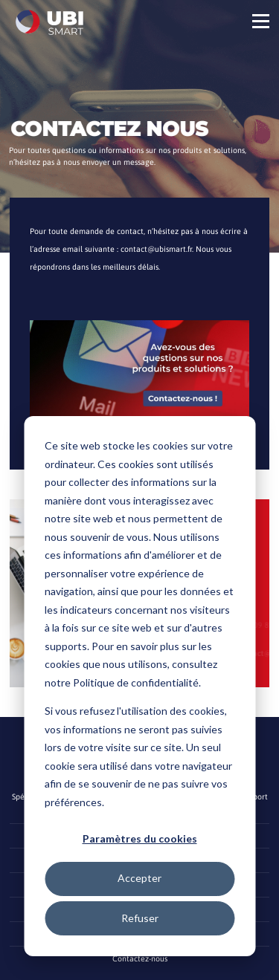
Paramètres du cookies (140, 838)
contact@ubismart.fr (156, 249)
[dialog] (139, 686)
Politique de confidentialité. (137, 682)
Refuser (140, 918)
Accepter (139, 878)
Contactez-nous (140, 958)
